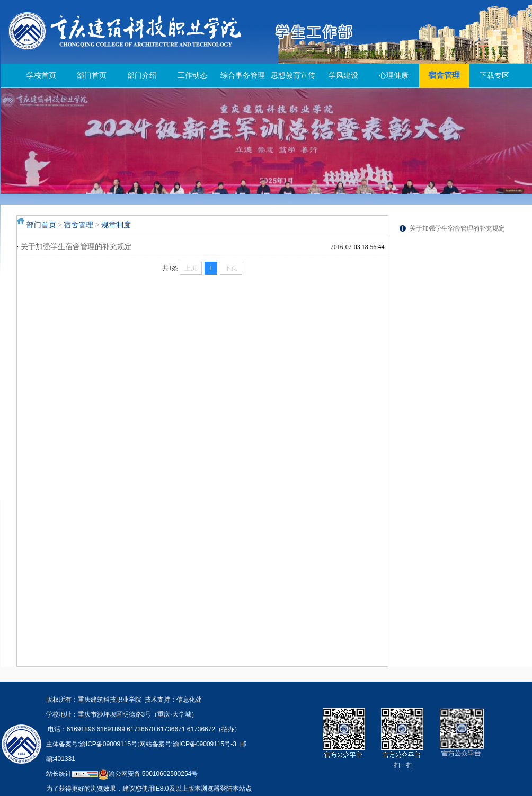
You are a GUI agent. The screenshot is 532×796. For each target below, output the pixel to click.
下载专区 (494, 76)
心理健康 (394, 76)
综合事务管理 (243, 76)
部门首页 (92, 76)
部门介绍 (142, 76)
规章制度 (116, 225)
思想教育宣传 (293, 76)
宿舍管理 (444, 75)
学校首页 (41, 76)
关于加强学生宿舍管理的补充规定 (76, 247)
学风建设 (343, 76)
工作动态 (192, 76)
